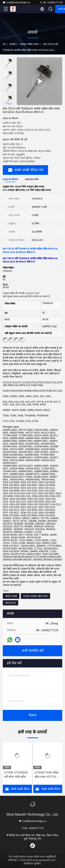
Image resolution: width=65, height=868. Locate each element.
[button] (10, 104)
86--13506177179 (51, 2)
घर (4, 44)
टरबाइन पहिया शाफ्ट (29, 44)
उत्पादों (12, 44)
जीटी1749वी (11, 596)
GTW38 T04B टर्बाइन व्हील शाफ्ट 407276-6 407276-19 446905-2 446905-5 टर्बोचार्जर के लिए (48, 775)
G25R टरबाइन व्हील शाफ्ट (35, 596)
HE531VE (10, 603)
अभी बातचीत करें (32, 651)
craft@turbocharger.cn (16, 2)
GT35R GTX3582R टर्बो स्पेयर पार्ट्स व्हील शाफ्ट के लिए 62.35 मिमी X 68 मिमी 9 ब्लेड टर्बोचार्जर (16, 775)
